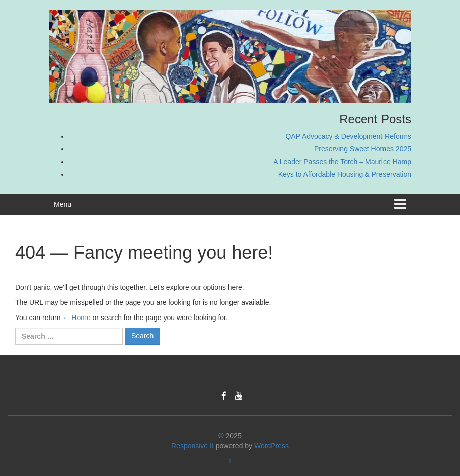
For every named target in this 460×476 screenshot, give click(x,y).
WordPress (272, 446)
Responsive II (193, 446)
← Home (76, 318)
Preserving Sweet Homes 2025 (363, 149)
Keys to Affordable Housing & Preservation (345, 174)
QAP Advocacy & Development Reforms (348, 136)
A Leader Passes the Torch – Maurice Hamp (342, 162)
